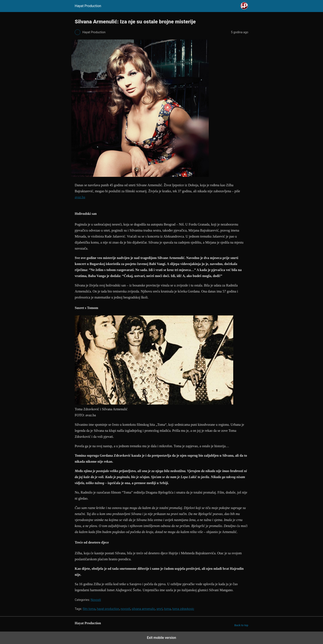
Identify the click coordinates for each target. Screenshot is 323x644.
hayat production (108, 609)
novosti (125, 609)
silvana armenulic (143, 609)
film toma (89, 609)
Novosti (96, 600)
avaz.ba (80, 197)
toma (168, 609)
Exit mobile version (161, 638)
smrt (159, 609)
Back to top (241, 625)
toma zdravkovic (183, 609)
